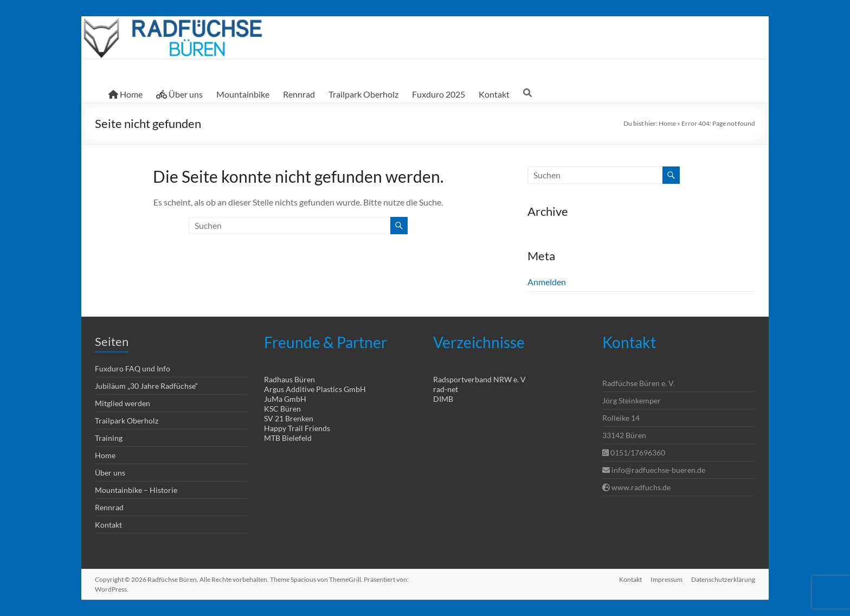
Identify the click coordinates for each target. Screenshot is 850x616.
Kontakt (494, 94)
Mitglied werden (123, 403)
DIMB (443, 399)
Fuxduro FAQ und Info (133, 368)
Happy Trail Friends (297, 428)
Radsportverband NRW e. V (479, 379)
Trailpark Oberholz (363, 94)
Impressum (667, 579)
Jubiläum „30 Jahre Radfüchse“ (146, 386)
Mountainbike (243, 94)
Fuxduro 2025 (439, 94)
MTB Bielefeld (288, 438)
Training (109, 438)
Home (125, 94)
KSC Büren (282, 409)
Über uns (179, 94)
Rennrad (299, 94)
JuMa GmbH (285, 399)
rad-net (446, 389)
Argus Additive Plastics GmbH (315, 389)
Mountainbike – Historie (136, 490)
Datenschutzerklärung (723, 579)
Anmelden (547, 282)
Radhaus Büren (289, 379)
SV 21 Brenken (289, 418)
